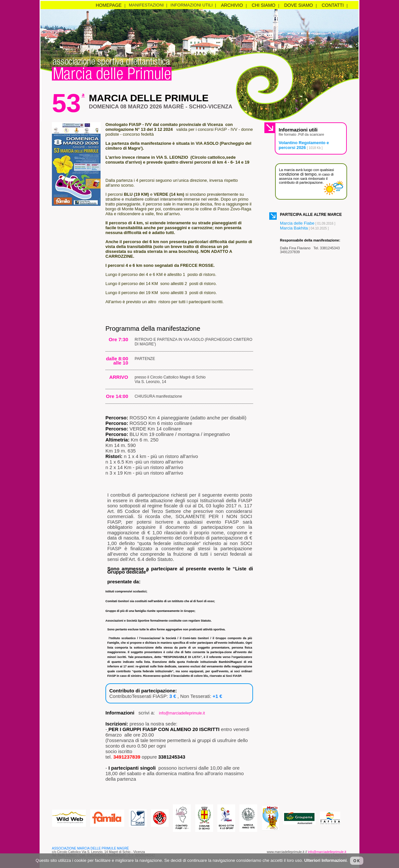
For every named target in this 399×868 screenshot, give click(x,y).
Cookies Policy (320, 856)
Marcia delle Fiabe (297, 223)
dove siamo (299, 5)
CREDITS (340, 856)
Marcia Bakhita (294, 228)
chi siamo (264, 5)
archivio (232, 5)
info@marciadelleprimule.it (182, 713)
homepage (109, 5)
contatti (333, 5)
